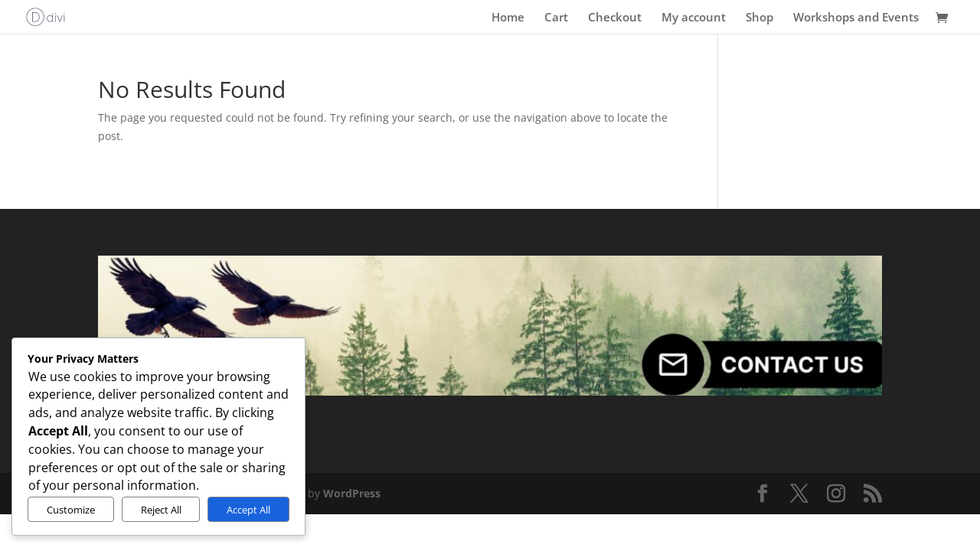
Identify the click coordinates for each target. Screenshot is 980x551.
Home (508, 18)
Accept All (248, 510)
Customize (71, 510)
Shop (759, 18)
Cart (556, 18)
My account (694, 18)
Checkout (615, 18)
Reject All (161, 510)
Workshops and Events (856, 18)
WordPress (352, 493)
